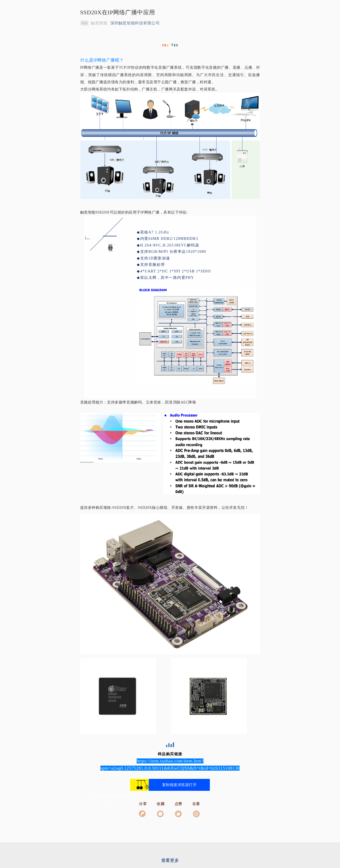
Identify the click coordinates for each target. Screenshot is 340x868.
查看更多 (170, 860)
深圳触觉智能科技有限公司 (135, 23)
